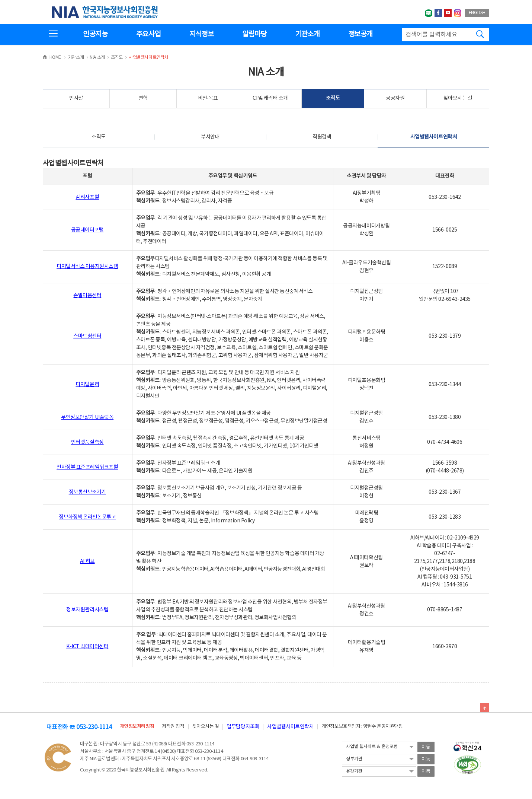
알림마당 (254, 34)
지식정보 (201, 34)
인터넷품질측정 (87, 442)
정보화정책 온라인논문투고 (87, 517)
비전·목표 (208, 98)
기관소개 (307, 34)
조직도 (333, 98)
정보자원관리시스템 (87, 610)
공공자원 (395, 98)
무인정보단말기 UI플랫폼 (87, 417)
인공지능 (95, 34)
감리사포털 (87, 197)
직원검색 (322, 137)
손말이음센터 (87, 296)
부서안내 (210, 137)
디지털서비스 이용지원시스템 (87, 267)
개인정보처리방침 (137, 727)
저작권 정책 (173, 727)
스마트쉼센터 (87, 336)
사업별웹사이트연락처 (434, 137)
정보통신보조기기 (87, 492)
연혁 (143, 98)
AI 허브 (87, 561)
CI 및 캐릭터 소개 (270, 98)
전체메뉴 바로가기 (0, 0)
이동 (426, 747)
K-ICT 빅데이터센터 (87, 647)
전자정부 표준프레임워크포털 (87, 467)
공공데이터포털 (87, 230)
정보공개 (360, 34)
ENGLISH (477, 13)
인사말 (76, 98)
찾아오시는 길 (458, 98)
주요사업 (148, 34)
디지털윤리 (87, 385)
